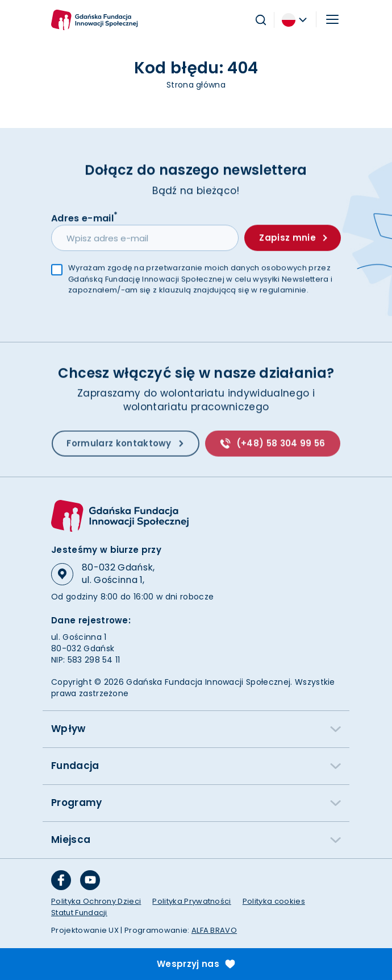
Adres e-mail (84, 218)
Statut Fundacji (79, 913)
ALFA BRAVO (214, 930)
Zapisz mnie (293, 239)
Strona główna (196, 85)
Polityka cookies (274, 901)
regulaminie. (284, 291)
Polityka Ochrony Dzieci (96, 901)
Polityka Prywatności (191, 901)
